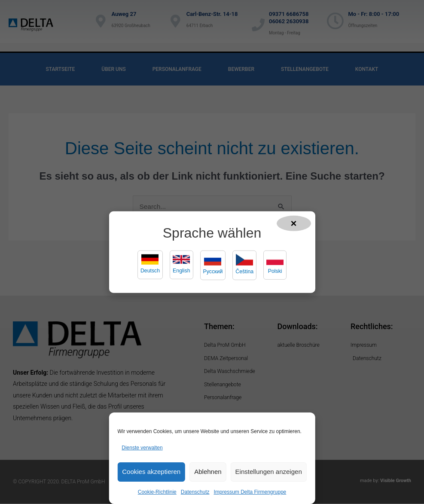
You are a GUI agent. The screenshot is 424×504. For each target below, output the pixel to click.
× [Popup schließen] (294, 223)
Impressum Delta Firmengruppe (250, 492)
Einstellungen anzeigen (269, 472)
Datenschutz (195, 492)
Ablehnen (208, 472)
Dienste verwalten (142, 448)
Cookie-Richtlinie (157, 492)
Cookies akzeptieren (151, 472)
